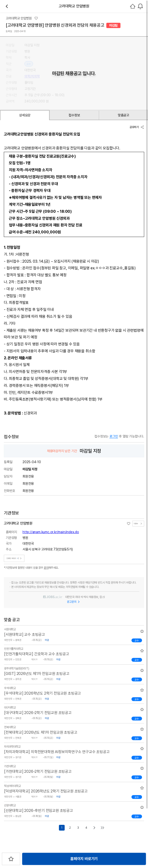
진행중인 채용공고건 (15, 558)
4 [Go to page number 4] (86, 828)
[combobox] (140, 6)
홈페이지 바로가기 (84, 859)
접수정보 (74, 115)
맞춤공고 (123, 115)
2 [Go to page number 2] (70, 828)
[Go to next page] (94, 828)
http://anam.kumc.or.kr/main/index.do (51, 532)
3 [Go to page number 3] (78, 828)
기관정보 (138, 524)
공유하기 (137, 127)
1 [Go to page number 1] (62, 828)
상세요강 (25, 115)
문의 (46, 568)
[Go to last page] (102, 828)
